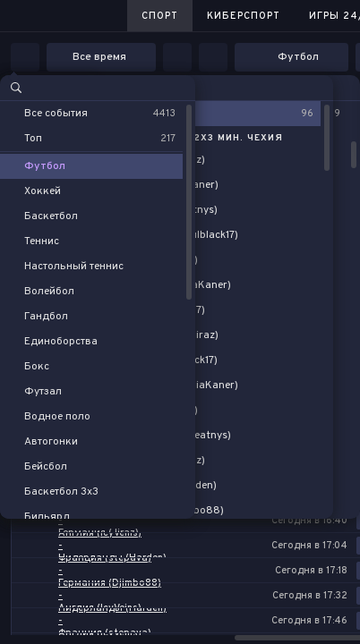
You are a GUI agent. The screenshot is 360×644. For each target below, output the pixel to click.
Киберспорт (244, 16)
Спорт (160, 16)
